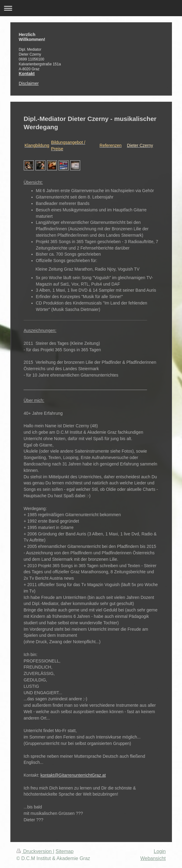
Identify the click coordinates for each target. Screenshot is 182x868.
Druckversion (35, 851)
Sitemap (64, 851)
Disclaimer (29, 83)
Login (160, 851)
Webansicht (153, 858)
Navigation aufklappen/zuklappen (91, 8)
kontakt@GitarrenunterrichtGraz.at (73, 775)
